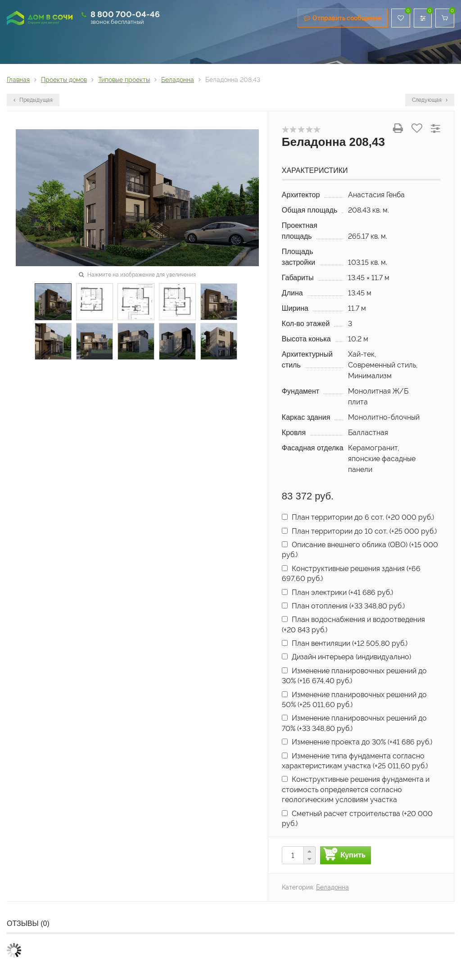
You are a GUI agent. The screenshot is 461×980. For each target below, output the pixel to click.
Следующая (430, 100)
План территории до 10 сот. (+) (359, 531)
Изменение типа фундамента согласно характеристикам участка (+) (355, 761)
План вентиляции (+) (345, 643)
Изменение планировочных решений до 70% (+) (354, 723)
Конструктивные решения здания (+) (351, 574)
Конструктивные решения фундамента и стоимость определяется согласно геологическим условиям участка (356, 789)
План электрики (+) (337, 592)
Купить (353, 855)
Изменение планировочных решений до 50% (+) (354, 700)
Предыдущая (33, 100)
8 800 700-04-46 (125, 14)
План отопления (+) (343, 606)
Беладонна (332, 887)
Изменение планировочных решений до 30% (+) (354, 676)
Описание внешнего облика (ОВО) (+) (360, 550)
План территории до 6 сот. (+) (358, 517)
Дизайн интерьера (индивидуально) (346, 657)
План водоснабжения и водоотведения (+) (353, 624)
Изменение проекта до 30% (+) (357, 742)
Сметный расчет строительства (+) (357, 819)
